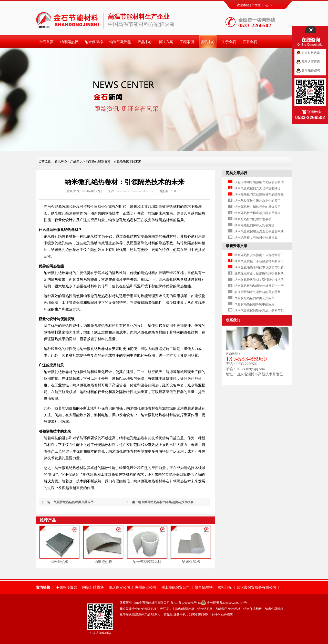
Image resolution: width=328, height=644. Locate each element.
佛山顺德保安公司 (176, 587)
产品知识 (76, 161)
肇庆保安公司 (119, 587)
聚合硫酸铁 (204, 587)
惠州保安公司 (146, 587)
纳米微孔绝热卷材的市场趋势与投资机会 (166, 502)
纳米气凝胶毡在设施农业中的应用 (258, 201)
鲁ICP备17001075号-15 (186, 603)
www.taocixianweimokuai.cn (135, 191)
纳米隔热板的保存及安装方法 (254, 225)
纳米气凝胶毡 (120, 42)
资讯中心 (208, 42)
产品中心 (145, 42)
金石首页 (46, 42)
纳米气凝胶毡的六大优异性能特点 (258, 188)
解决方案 (166, 42)
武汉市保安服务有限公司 (257, 587)
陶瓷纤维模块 (93, 587)
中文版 (256, 5)
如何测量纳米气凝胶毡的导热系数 (258, 292)
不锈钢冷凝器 (67, 587)
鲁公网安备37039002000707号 (227, 603)
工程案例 (187, 42)
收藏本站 (243, 5)
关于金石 (229, 42)
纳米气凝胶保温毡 (147, 562)
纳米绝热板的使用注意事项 (253, 219)
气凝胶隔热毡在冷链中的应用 (254, 304)
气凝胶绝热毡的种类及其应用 (74, 502)
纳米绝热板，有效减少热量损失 (256, 238)
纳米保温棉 (94, 42)
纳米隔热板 (69, 42)
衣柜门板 (225, 587)
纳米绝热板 (103, 562)
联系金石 (250, 42)
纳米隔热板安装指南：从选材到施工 (259, 255)
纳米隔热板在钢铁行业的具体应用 (258, 207)
